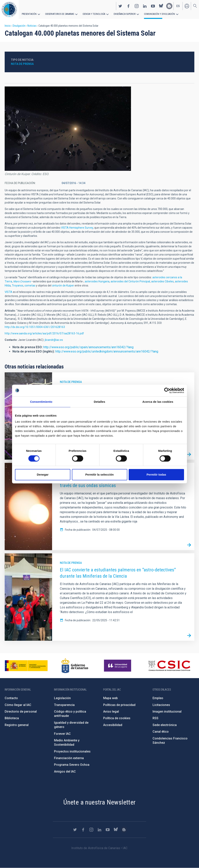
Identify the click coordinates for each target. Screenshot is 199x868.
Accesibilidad (113, 725)
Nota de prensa (22, 64)
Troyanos (18, 286)
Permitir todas (156, 475)
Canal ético (161, 732)
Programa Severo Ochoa (72, 765)
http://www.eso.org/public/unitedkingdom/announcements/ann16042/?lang (107, 351)
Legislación (62, 698)
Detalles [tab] (99, 402)
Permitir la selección (99, 475)
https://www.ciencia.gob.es (26, 666)
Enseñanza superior (125, 14)
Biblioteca (12, 718)
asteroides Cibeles (162, 281)
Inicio (8, 26)
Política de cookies (117, 718)
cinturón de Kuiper (63, 286)
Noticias (32, 26)
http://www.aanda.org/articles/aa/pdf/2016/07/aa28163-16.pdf (44, 333)
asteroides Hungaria (97, 281)
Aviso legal (111, 712)
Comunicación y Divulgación (159, 14)
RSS (155, 718)
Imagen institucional (167, 712)
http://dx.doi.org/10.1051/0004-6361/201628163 (35, 327)
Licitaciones (161, 705)
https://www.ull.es (118, 666)
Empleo (158, 698)
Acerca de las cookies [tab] (158, 402)
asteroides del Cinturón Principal (130, 281)
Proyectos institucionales (72, 751)
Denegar (43, 475)
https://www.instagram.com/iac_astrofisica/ (137, 6)
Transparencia (64, 705)
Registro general (17, 725)
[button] (68, 129)
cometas (30, 286)
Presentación (29, 14)
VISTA (8, 292)
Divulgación (19, 26)
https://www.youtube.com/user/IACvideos (153, 6)
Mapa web (110, 698)
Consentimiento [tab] (41, 402)
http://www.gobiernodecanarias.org (75, 666)
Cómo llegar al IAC (18, 705)
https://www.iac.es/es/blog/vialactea (169, 6)
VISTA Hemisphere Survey (77, 228)
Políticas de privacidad (119, 705)
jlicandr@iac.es (54, 340)
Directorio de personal (21, 712)
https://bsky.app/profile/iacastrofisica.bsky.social (161, 6)
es (178, 6)
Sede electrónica (165, 725)
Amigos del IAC (65, 772)
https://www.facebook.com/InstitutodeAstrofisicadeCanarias (128, 6)
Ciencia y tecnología (94, 14)
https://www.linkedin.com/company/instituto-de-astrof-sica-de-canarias (145, 6)
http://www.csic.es (169, 666)
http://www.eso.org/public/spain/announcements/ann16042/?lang (88, 347)
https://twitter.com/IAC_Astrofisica (120, 6)
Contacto (11, 698)
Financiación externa (69, 758)
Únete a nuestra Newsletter (99, 802)
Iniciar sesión (187, 6)
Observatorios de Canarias (60, 14)
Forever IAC (62, 734)
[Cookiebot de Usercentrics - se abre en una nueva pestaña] (167, 390)
